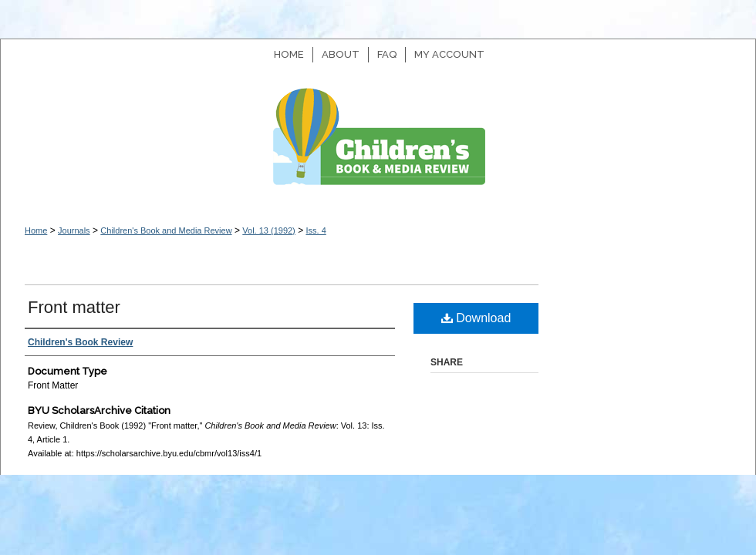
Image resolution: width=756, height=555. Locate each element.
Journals (74, 230)
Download (476, 318)
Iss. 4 (316, 230)
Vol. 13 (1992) (269, 230)
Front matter (74, 307)
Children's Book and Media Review (378, 145)
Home (36, 230)
